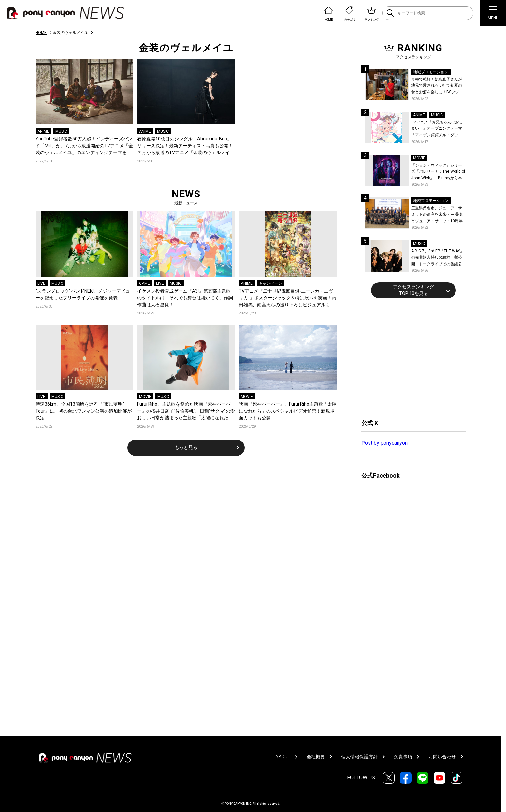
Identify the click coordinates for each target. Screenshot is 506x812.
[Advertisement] (410, 358)
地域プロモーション (431, 72)
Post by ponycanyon (384, 443)
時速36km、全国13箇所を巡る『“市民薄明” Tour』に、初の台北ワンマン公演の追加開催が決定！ (84, 411)
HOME (41, 33)
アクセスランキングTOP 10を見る (413, 290)
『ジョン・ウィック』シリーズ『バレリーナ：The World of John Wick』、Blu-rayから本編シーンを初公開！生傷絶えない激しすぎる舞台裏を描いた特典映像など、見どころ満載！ (438, 172)
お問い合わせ (442, 757)
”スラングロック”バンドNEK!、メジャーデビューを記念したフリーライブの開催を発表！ (83, 294)
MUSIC (61, 131)
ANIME (43, 131)
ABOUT (283, 757)
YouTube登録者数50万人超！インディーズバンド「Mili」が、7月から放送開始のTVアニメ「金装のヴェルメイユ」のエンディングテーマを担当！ (84, 146)
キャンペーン (270, 283)
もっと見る (186, 447)
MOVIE (145, 397)
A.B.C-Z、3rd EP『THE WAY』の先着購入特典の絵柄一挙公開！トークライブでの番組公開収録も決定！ (438, 258)
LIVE (41, 283)
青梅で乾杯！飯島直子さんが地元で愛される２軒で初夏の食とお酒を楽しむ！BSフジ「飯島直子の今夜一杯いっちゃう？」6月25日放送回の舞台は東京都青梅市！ (438, 86)
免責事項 (403, 757)
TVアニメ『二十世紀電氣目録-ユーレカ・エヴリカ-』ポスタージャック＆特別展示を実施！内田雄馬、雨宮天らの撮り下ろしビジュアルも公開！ (288, 298)
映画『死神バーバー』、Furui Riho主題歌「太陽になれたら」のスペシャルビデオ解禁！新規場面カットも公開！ (288, 411)
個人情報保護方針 (359, 757)
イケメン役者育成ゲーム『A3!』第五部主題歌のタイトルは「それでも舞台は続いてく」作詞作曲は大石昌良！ (185, 298)
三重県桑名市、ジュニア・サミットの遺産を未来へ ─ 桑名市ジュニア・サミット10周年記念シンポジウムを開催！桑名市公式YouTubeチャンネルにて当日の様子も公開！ (438, 215)
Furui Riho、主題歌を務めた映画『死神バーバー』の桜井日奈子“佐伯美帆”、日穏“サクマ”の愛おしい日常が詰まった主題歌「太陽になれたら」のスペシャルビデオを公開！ (186, 411)
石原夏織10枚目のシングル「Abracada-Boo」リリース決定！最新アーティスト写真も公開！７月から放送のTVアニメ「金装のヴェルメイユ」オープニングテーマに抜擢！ (185, 146)
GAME (145, 283)
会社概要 (316, 757)
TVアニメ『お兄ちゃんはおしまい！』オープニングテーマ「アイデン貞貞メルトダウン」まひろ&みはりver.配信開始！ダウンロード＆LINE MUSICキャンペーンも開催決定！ (437, 129)
